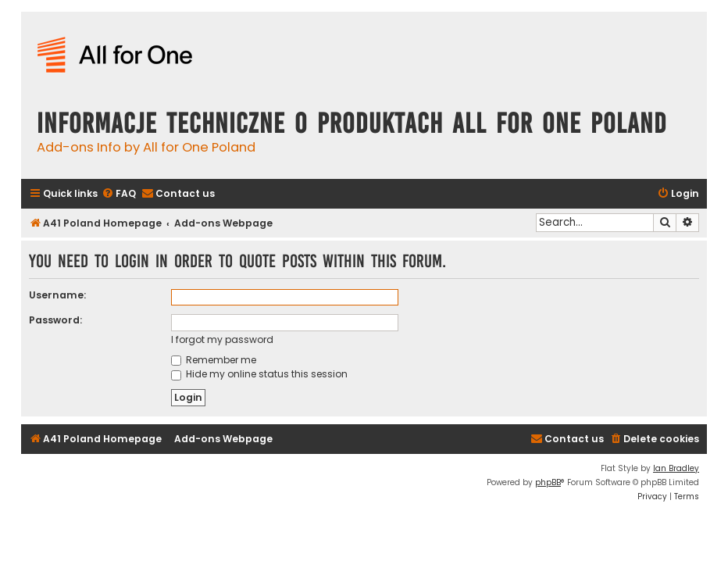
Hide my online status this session (259, 374)
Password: (55, 320)
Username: (57, 295)
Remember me (214, 360)
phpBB (548, 482)
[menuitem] (119, 194)
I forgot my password (222, 339)
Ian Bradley (676, 468)
